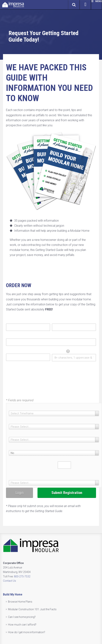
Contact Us (10, 581)
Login (19, 493)
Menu (96, 1)
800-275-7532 (22, 576)
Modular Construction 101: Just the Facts (32, 609)
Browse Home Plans (20, 602)
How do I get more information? (27, 632)
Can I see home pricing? (22, 617)
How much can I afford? (22, 625)
